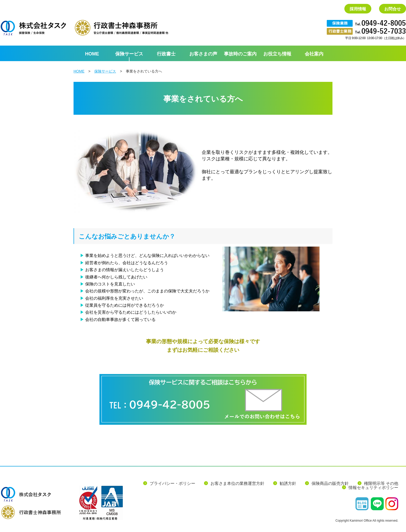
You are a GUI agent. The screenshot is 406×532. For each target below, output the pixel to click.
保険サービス (105, 71)
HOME (79, 71)
